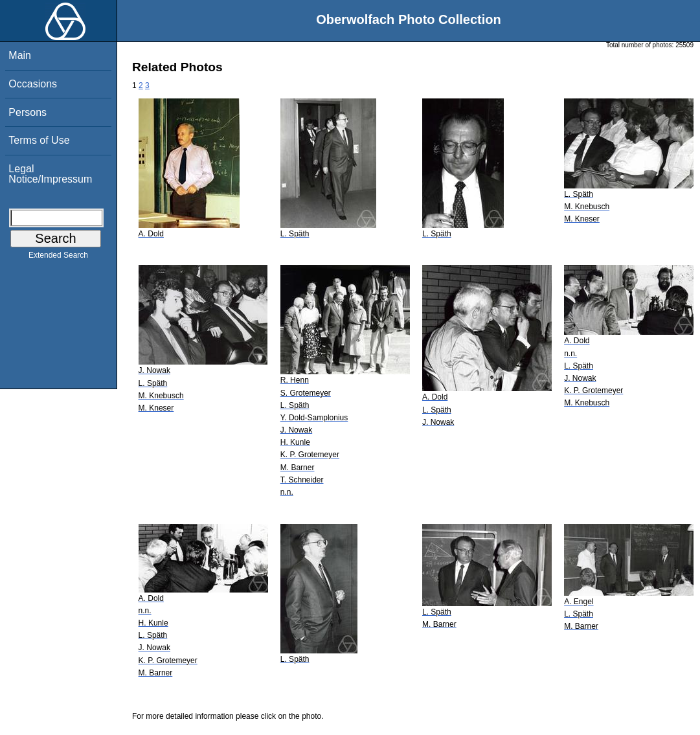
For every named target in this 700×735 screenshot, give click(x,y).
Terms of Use (39, 140)
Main (20, 55)
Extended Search (58, 258)
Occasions (33, 84)
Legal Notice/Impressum (50, 174)
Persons (28, 112)
